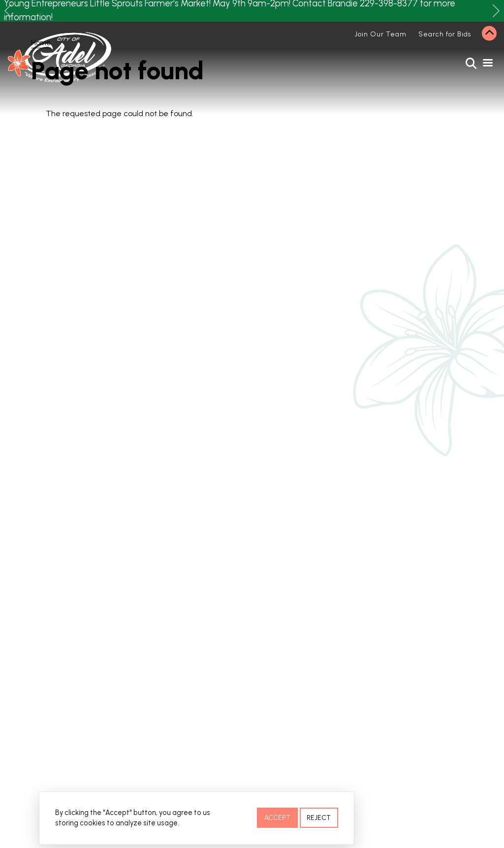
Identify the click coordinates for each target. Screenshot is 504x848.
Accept (277, 818)
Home (41, 43)
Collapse (489, 33)
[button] (8, 11)
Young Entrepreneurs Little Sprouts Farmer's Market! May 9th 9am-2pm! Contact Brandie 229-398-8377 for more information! (230, 11)
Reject (319, 818)
